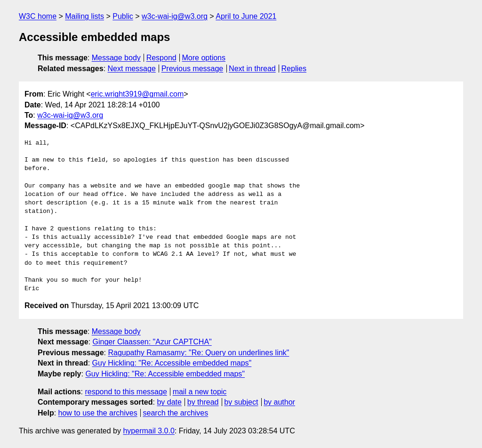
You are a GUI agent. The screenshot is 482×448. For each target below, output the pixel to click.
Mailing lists (84, 16)
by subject (241, 402)
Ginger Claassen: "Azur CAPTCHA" (152, 342)
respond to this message (126, 392)
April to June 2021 (246, 16)
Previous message (193, 69)
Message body (116, 58)
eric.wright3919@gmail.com (137, 94)
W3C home (38, 16)
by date (169, 402)
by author (279, 402)
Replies (294, 69)
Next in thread (252, 69)
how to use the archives (98, 413)
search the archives (176, 413)
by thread (203, 402)
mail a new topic (200, 392)
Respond (161, 58)
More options (204, 58)
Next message (132, 69)
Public (123, 16)
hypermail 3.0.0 (149, 431)
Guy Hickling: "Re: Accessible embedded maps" (172, 363)
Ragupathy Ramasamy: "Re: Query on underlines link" (198, 353)
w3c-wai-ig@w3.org (175, 16)
